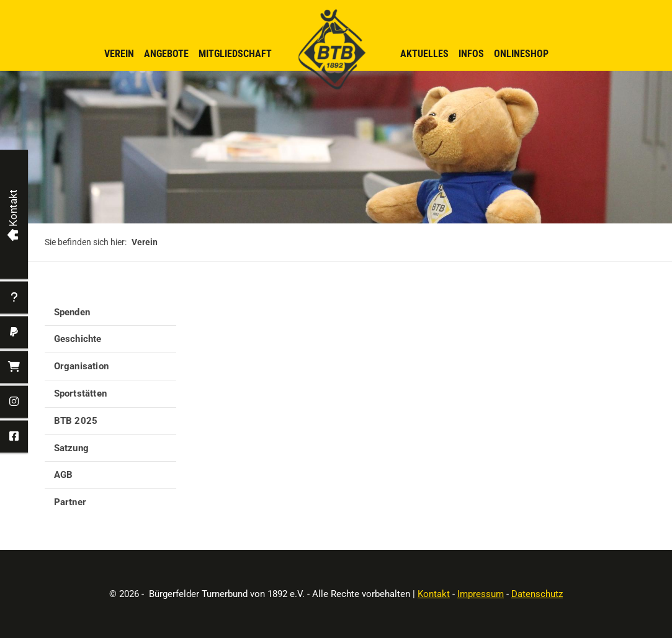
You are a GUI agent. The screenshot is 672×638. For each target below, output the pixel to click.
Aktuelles (424, 54)
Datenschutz (537, 594)
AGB (64, 475)
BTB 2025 (76, 421)
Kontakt (434, 594)
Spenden (72, 312)
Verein (119, 54)
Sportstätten (80, 393)
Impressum (481, 594)
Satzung (71, 448)
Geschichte (78, 339)
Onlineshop (521, 54)
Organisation (81, 366)
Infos (471, 54)
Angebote (166, 54)
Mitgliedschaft (235, 54)
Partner (70, 502)
